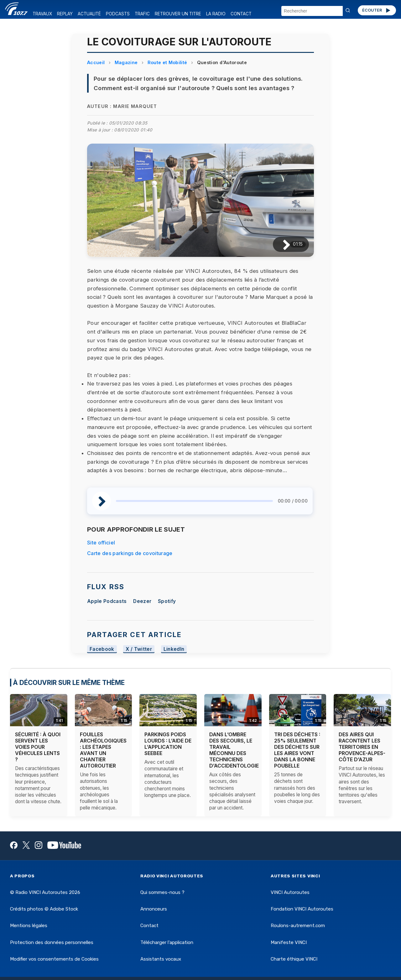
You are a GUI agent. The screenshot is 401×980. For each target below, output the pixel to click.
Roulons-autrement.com (298, 926)
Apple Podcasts (107, 601)
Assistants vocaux (161, 959)
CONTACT (241, 14)
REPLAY (65, 14)
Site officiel (101, 543)
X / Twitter (139, 649)
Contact (149, 926)
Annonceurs (154, 909)
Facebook (102, 649)
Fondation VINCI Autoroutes (302, 909)
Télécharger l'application (167, 942)
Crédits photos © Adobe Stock (44, 909)
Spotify (167, 601)
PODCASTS (118, 14)
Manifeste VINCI (289, 942)
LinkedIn (174, 649)
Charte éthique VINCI (294, 959)
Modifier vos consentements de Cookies (54, 959)
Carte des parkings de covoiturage (130, 553)
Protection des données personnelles (52, 942)
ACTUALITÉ (89, 14)
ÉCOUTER (377, 10)
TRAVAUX (42, 14)
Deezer (142, 601)
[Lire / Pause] (281, 245)
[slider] (194, 501)
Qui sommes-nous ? (162, 892)
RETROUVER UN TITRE (178, 14)
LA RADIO (216, 14)
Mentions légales (29, 926)
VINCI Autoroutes (290, 892)
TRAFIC (142, 14)
